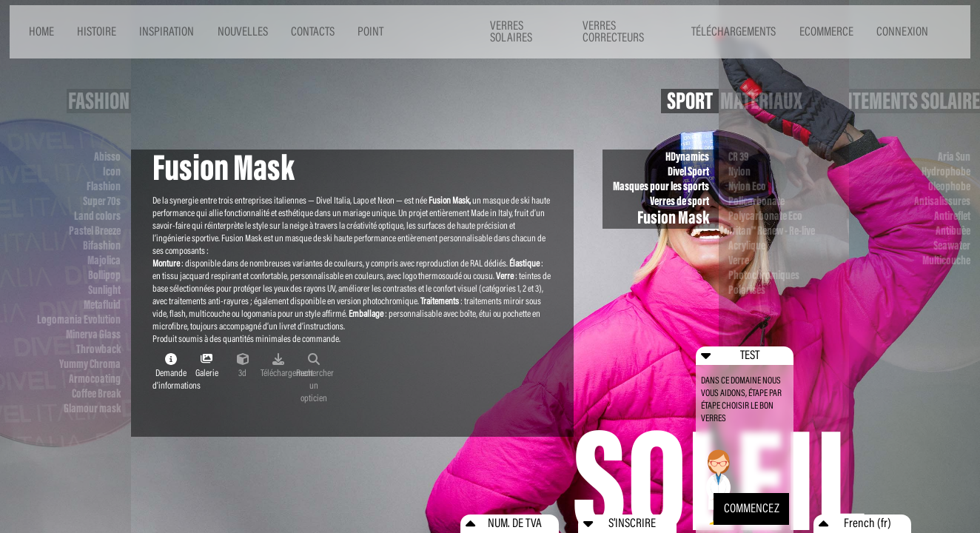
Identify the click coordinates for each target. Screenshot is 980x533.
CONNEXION (902, 31)
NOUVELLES (243, 31)
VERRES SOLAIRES (511, 32)
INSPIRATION (167, 31)
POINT (370, 31)
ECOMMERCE (826, 31)
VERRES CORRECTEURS (613, 32)
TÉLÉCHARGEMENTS (734, 31)
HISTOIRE (97, 31)
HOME (41, 31)
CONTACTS (313, 31)
